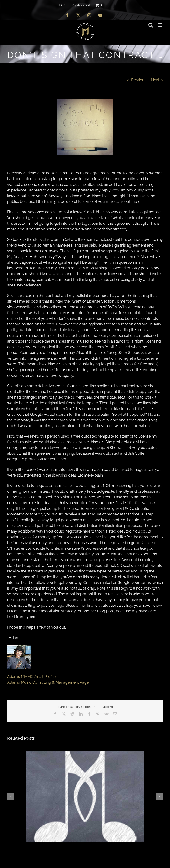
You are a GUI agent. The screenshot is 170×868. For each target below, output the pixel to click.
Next (155, 80)
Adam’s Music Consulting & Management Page (48, 682)
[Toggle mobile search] (151, 25)
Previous (139, 80)
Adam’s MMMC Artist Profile (31, 677)
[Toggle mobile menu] (160, 25)
